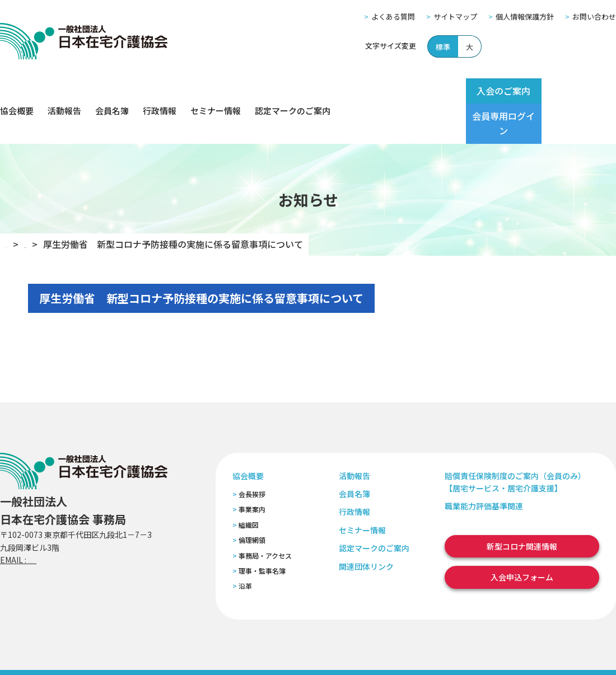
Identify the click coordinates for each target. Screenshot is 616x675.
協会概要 (17, 91)
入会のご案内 (483, 91)
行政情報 (160, 91)
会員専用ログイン (572, 91)
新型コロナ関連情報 (522, 507)
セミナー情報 (216, 91)
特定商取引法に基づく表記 (211, 652)
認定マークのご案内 (293, 91)
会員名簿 (112, 91)
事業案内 (252, 469)
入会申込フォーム (522, 537)
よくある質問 (393, 17)
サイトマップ (455, 17)
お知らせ (59, 204)
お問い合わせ (594, 17)
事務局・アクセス (265, 515)
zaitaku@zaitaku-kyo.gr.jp (78, 520)
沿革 (245, 546)
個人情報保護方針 (525, 17)
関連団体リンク (366, 526)
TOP (15, 204)
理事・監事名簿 (262, 531)
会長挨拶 (252, 454)
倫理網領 (252, 500)
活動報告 (64, 91)
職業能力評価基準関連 (484, 466)
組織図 (249, 485)
